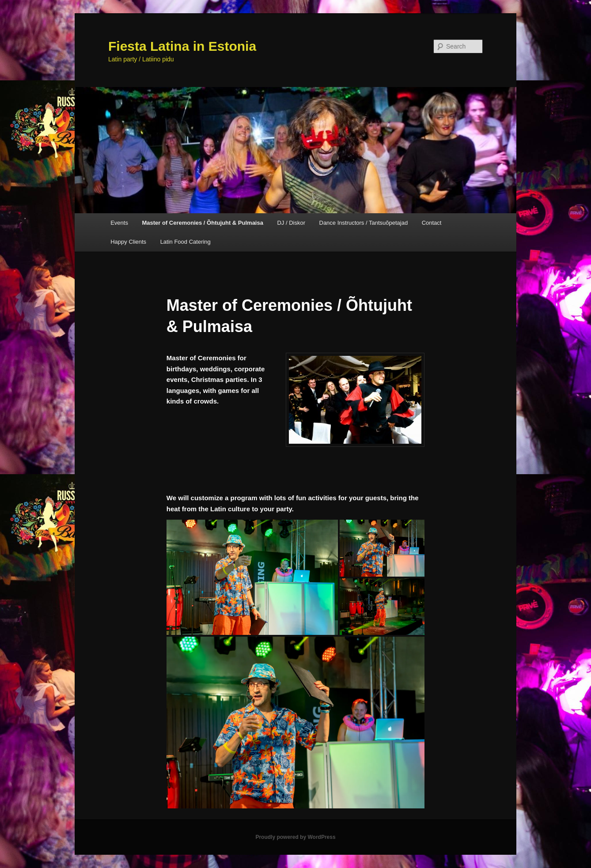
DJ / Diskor (291, 223)
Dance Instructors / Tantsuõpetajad (364, 223)
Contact (432, 223)
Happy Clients (128, 242)
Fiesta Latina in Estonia (182, 46)
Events (119, 223)
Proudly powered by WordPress (295, 837)
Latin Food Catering (186, 242)
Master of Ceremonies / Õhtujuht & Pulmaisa (203, 223)
